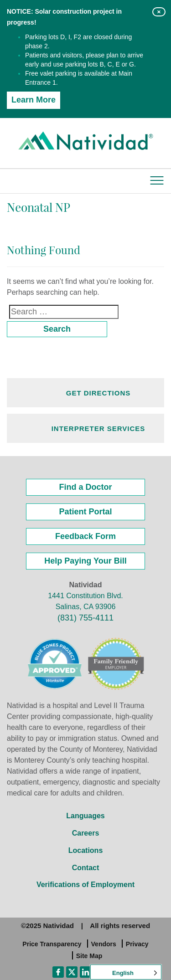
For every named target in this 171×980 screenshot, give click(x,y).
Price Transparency (52, 944)
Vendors (104, 944)
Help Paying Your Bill (85, 561)
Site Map (89, 956)
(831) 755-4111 (85, 618)
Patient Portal (85, 512)
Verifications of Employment (85, 885)
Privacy (137, 944)
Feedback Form (85, 536)
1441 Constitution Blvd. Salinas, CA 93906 (85, 601)
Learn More (34, 100)
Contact (86, 868)
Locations (86, 850)
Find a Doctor (86, 487)
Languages (85, 816)
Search (57, 329)
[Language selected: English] (126, 972)
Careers (86, 833)
